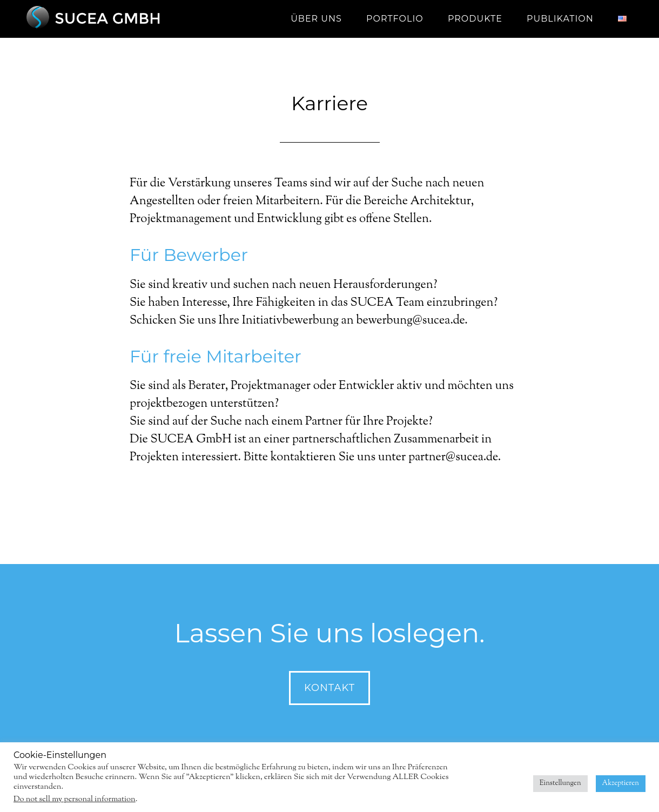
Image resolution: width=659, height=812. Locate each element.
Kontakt (329, 688)
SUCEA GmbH (119, 19)
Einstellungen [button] (560, 783)
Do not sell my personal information (75, 799)
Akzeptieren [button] (621, 783)
